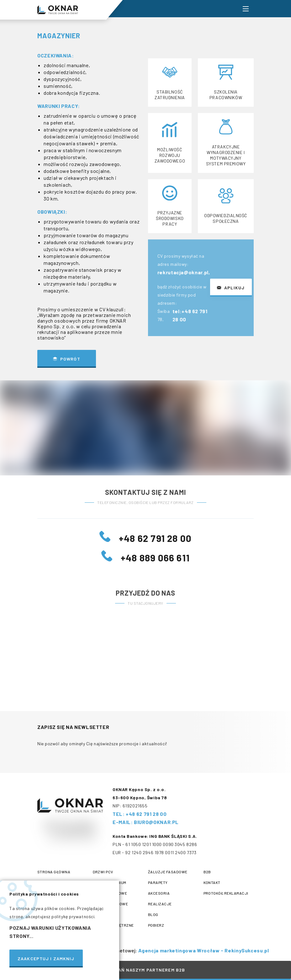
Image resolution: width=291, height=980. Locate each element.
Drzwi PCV (103, 872)
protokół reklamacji (226, 893)
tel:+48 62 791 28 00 (190, 317)
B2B (207, 872)
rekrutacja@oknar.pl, (184, 274)
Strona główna (54, 872)
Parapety (158, 882)
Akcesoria (159, 893)
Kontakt (212, 882)
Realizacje (160, 904)
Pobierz (156, 925)
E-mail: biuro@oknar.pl (146, 822)
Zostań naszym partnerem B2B (145, 970)
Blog (153, 914)
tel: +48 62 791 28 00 (140, 814)
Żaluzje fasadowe (168, 872)
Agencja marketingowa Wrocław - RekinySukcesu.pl (203, 950)
